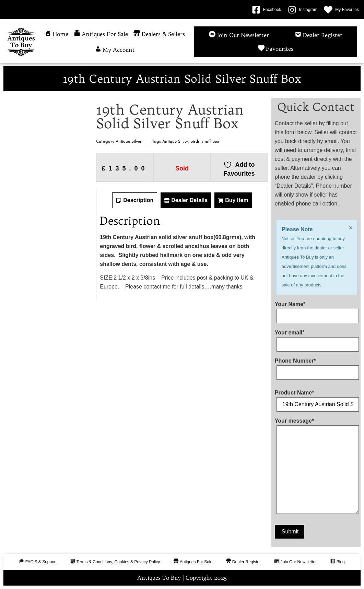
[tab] (135, 200)
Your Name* (316, 310)
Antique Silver (129, 142)
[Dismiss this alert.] (351, 228)
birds (195, 142)
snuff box (210, 142)
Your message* (316, 467)
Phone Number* (316, 367)
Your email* (316, 339)
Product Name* (316, 399)
